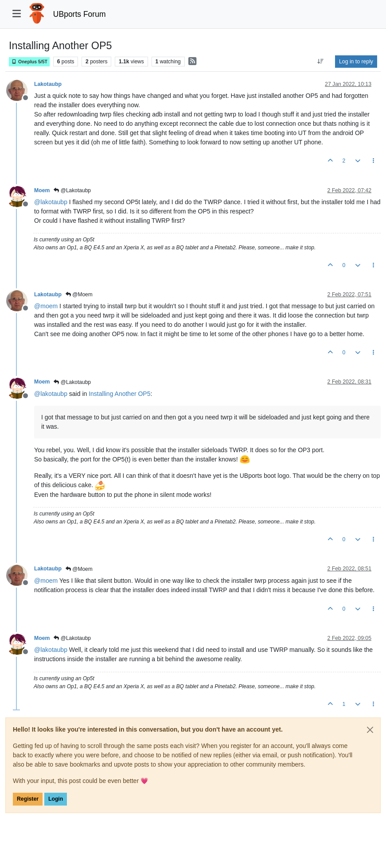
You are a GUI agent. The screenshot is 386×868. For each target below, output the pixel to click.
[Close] (370, 730)
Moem (42, 190)
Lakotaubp (48, 84)
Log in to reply (356, 62)
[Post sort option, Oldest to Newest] (321, 62)
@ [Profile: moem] (46, 306)
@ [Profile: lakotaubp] (51, 202)
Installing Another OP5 (119, 394)
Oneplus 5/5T (29, 62)
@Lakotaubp (72, 190)
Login (56, 799)
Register (28, 799)
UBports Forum (80, 14)
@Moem (79, 294)
